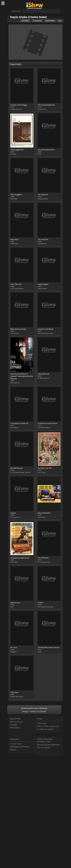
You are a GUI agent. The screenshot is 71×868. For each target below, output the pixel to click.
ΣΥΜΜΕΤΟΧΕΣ (37, 21)
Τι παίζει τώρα (16, 852)
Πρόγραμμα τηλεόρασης (20, 855)
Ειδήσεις (13, 858)
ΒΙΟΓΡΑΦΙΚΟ (25, 21)
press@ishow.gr (54, 853)
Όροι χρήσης (15, 836)
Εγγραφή (13, 833)
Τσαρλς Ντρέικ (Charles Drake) (28, 17)
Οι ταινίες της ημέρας (45, 838)
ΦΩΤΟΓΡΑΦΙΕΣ (50, 21)
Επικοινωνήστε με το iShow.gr (34, 817)
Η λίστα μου (42, 832)
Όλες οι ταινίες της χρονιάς (48, 835)
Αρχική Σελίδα (15, 827)
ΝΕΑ (60, 21)
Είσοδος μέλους (16, 830)
